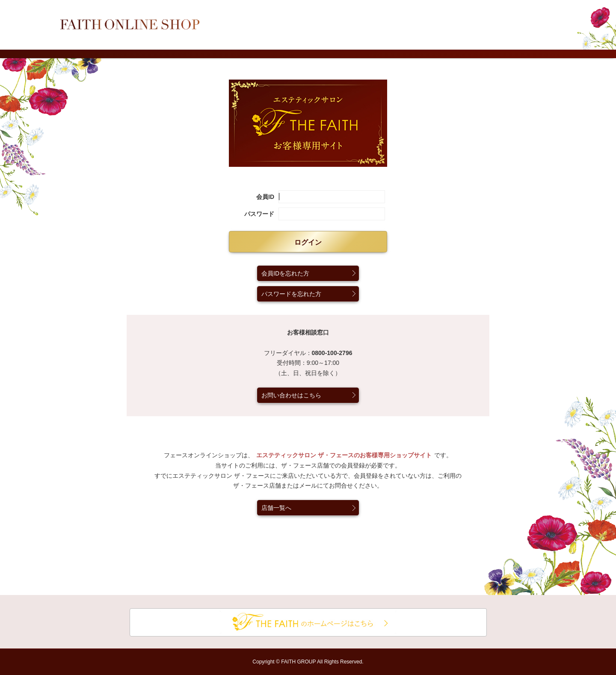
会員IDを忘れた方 (285, 273)
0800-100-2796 (332, 353)
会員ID (265, 197)
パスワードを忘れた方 (291, 294)
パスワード (259, 214)
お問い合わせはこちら (291, 395)
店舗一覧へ (276, 508)
